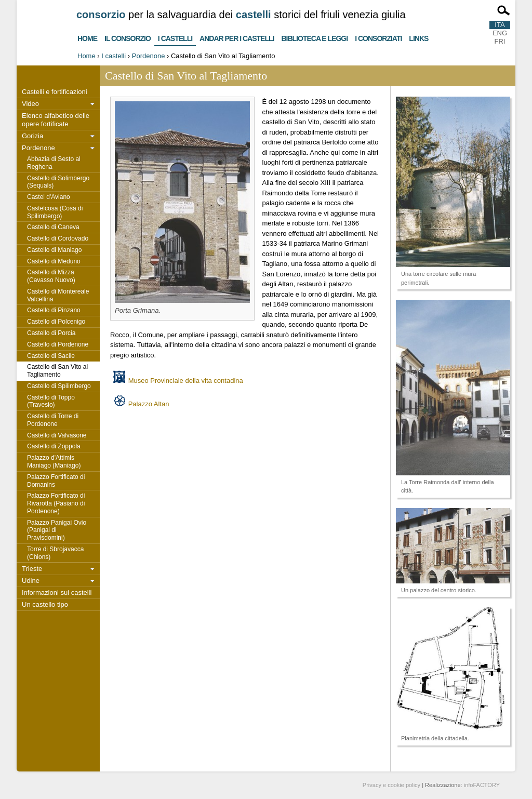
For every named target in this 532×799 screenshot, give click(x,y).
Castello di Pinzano (54, 310)
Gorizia (32, 136)
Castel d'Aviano (49, 197)
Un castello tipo (45, 604)
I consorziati (378, 37)
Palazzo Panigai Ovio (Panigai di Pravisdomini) (57, 530)
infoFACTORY (482, 785)
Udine (31, 581)
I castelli (175, 36)
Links (418, 37)
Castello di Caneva (53, 227)
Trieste (32, 569)
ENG (500, 33)
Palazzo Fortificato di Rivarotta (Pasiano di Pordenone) (56, 503)
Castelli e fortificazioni (55, 92)
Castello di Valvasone (57, 435)
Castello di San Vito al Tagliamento (57, 371)
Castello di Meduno (54, 261)
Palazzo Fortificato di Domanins (56, 481)
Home (87, 37)
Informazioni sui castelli (57, 592)
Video (30, 104)
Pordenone (149, 56)
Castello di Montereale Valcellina (58, 295)
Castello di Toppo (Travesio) (51, 401)
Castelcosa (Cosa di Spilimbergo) (55, 212)
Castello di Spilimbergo (59, 386)
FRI (500, 41)
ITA (500, 25)
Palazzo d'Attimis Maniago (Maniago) (54, 462)
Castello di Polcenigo (56, 322)
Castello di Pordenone (58, 344)
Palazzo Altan (149, 404)
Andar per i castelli (237, 37)
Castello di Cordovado (58, 238)
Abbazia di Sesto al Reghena (54, 163)
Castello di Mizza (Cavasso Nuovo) (51, 276)
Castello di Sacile (51, 356)
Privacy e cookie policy (391, 785)
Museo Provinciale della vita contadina (186, 381)
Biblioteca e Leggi (314, 37)
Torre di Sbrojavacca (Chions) (55, 553)
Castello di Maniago (54, 250)
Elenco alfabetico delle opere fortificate (56, 120)
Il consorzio (128, 37)
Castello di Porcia (51, 333)
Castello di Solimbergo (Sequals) (58, 182)
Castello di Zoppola (54, 446)
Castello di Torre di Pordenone (53, 420)
